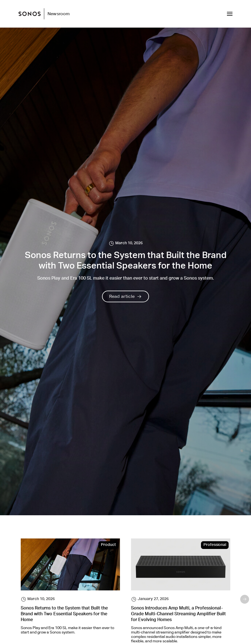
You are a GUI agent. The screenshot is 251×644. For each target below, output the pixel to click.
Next (245, 599)
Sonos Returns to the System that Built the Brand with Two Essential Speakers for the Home (64, 614)
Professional (215, 545)
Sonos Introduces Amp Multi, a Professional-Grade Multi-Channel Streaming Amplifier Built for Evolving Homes (178, 614)
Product (108, 545)
